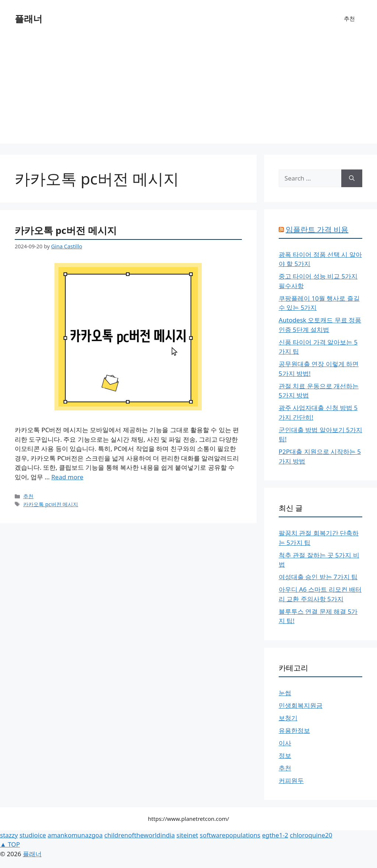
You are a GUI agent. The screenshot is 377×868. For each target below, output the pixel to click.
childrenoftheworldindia (139, 835)
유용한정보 (294, 730)
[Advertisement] (188, 92)
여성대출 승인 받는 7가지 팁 (318, 577)
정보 (285, 755)
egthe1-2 (275, 835)
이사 (285, 743)
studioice (33, 835)
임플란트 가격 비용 (317, 229)
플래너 (29, 18)
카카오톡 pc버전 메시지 (66, 230)
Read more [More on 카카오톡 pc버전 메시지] (67, 477)
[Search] (352, 178)
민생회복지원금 (301, 705)
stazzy (9, 835)
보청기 (288, 718)
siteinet (187, 835)
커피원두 (291, 780)
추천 (349, 18)
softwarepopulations (230, 835)
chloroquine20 (311, 835)
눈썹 (285, 693)
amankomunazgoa (75, 835)
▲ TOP (10, 844)
